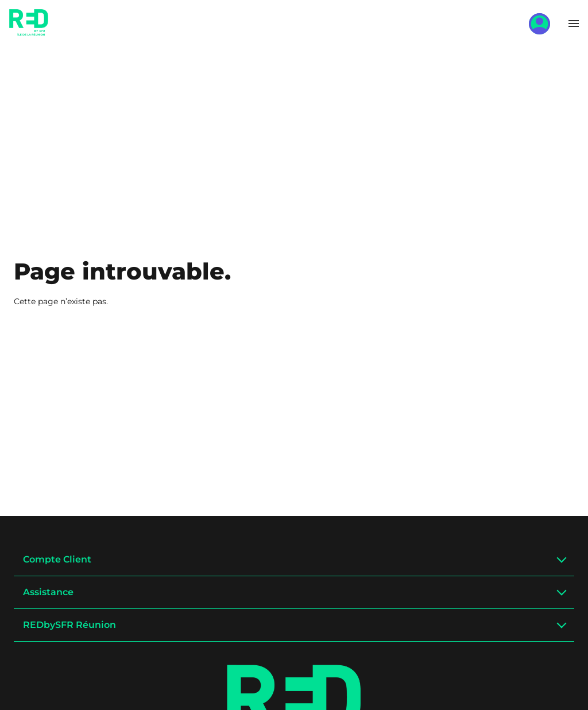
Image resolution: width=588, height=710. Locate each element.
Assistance (48, 592)
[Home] (29, 32)
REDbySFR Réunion (69, 625)
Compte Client (57, 559)
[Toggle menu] (574, 24)
